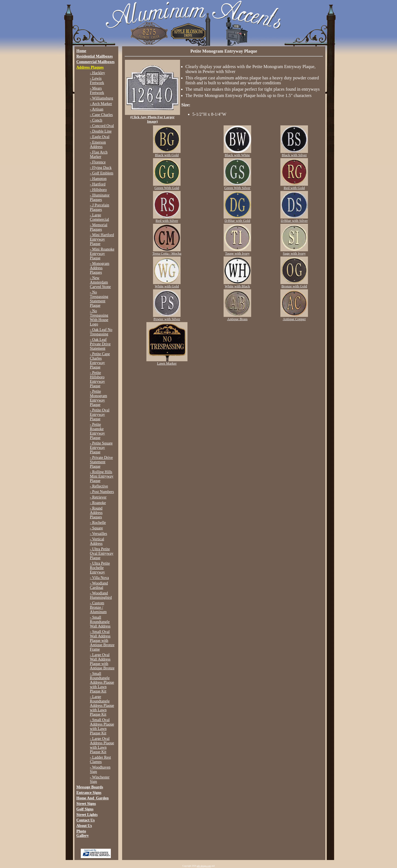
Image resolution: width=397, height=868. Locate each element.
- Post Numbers (102, 492)
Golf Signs (85, 809)
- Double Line (101, 131)
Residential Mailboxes (95, 56)
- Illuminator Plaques (100, 197)
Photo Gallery (83, 833)
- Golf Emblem (102, 173)
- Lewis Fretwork (97, 81)
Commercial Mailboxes (96, 62)
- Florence (98, 162)
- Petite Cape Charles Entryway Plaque (100, 361)
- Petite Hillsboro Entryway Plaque (97, 379)
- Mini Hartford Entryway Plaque (102, 239)
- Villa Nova (99, 578)
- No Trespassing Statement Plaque (99, 299)
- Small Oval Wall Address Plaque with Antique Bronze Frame (102, 641)
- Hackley (97, 73)
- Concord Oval (102, 126)
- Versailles (98, 534)
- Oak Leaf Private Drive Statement (100, 344)
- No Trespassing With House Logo (99, 318)
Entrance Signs (89, 793)
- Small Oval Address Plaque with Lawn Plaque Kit (102, 727)
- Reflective (99, 486)
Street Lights (87, 815)
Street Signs (86, 804)
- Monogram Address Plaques (100, 268)
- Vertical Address (97, 541)
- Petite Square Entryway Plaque (101, 448)
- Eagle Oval (100, 137)
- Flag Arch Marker (99, 154)
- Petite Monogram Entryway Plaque (98, 398)
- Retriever (98, 497)
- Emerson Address (98, 145)
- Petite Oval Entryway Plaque (100, 415)
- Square (96, 528)
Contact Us (86, 820)
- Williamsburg (101, 98)
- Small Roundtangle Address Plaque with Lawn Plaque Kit (102, 682)
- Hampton (98, 179)
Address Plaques (90, 67)
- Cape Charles (101, 115)
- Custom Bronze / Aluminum (98, 607)
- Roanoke (98, 503)
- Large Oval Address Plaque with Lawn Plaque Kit (102, 745)
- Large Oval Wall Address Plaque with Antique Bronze (102, 661)
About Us (84, 826)
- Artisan (97, 109)
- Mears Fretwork (97, 91)
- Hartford (98, 184)
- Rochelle (98, 523)
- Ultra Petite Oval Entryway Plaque (102, 553)
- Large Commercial (99, 217)
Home (81, 51)
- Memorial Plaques (99, 227)
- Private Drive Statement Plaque (101, 462)
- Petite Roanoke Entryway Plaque (97, 431)
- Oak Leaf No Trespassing (101, 332)
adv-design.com (204, 866)
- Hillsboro (98, 190)
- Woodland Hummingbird (101, 595)
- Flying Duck (101, 168)
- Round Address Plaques (96, 513)
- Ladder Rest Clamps (100, 760)
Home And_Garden (92, 798)
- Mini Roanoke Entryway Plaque (102, 254)
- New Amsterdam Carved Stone (100, 282)
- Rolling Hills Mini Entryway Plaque (102, 476)
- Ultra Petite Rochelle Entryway (100, 568)
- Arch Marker (101, 104)
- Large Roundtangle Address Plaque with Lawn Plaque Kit (102, 706)
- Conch (96, 120)
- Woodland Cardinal (99, 585)
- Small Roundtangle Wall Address (100, 622)
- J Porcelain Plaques (100, 207)
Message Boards (90, 787)
